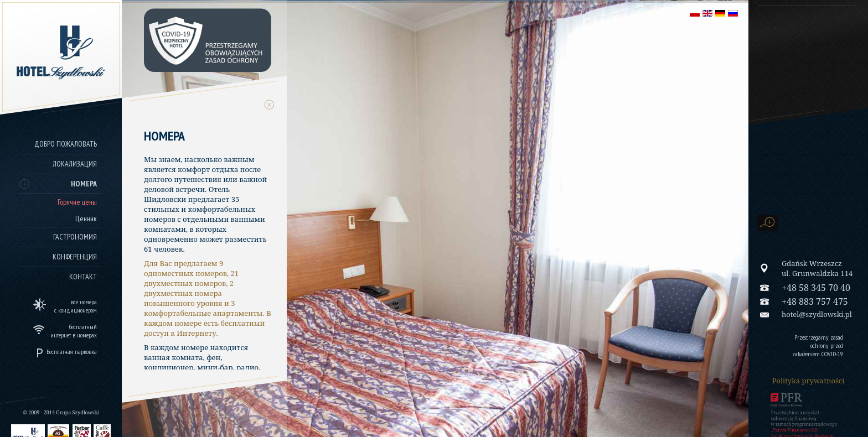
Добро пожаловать (66, 144)
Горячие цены (77, 202)
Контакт (83, 277)
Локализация (75, 164)
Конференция (75, 257)
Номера (84, 184)
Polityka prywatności (808, 381)
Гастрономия (75, 237)
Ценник (86, 218)
